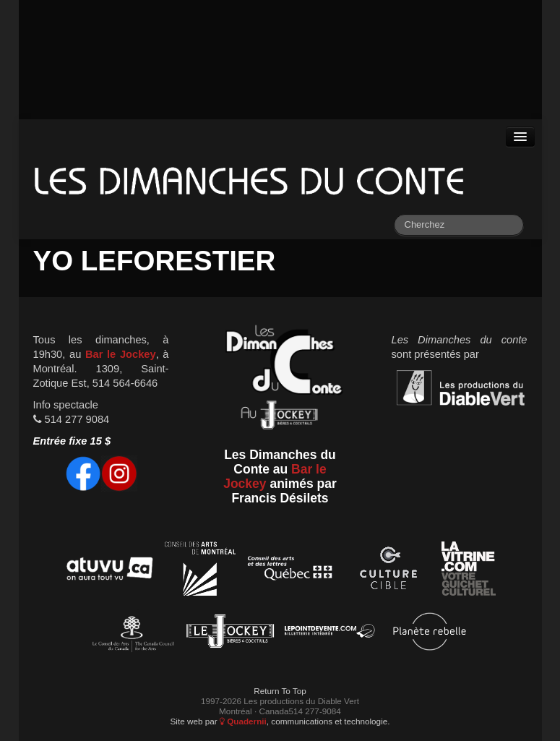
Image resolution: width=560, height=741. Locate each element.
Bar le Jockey (121, 354)
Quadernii (243, 721)
